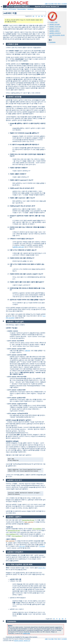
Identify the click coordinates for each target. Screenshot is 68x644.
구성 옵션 (42, 546)
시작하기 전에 (53, 22)
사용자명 (27, 351)
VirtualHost (37, 529)
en (33, 16)
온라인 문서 (42, 568)
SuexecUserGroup (28, 520)
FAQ (56, 4)
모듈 (46, 4)
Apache (5, 9)
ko (42, 16)
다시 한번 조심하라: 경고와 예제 (20, 565)
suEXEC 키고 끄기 (55, 29)
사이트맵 (64, 4)
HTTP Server (12, 9)
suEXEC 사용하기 (54, 31)
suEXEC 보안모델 (54, 24)
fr (36, 16)
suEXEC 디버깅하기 (55, 33)
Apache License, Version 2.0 (22, 641)
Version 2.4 (31, 9)
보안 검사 (22, 546)
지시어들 (51, 4)
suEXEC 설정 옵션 (19, 247)
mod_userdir (29, 522)
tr (45, 16)
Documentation (22, 9)
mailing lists (26, 633)
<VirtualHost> (11, 534)
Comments (52, 42)
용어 (59, 4)
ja (39, 16)
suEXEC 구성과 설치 (55, 27)
